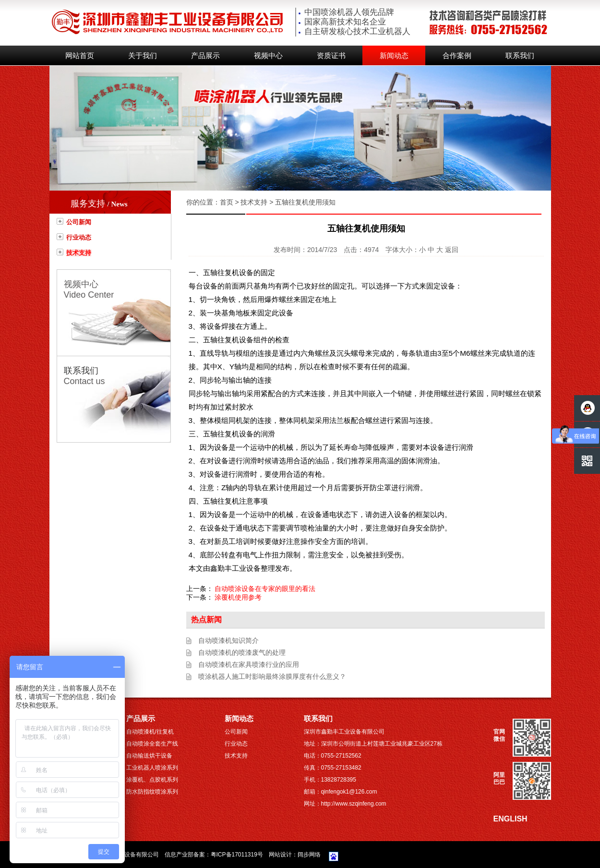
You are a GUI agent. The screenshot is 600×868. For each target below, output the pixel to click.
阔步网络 (309, 855)
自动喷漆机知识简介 (228, 640)
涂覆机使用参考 (238, 597)
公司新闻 (79, 222)
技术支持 (79, 253)
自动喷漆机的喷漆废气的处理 (242, 652)
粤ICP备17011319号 (237, 855)
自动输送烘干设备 (149, 756)
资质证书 (331, 56)
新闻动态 (394, 56)
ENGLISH (510, 819)
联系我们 (520, 56)
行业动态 (79, 237)
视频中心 (268, 56)
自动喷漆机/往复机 (150, 732)
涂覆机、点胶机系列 (152, 780)
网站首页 (80, 56)
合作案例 (457, 56)
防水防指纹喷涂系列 (152, 792)
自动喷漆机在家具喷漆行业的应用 (249, 664)
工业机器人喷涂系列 (152, 768)
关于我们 (143, 56)
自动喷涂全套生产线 (152, 744)
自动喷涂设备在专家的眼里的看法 (265, 589)
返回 (452, 250)
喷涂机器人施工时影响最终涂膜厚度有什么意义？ (272, 676)
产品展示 (205, 56)
